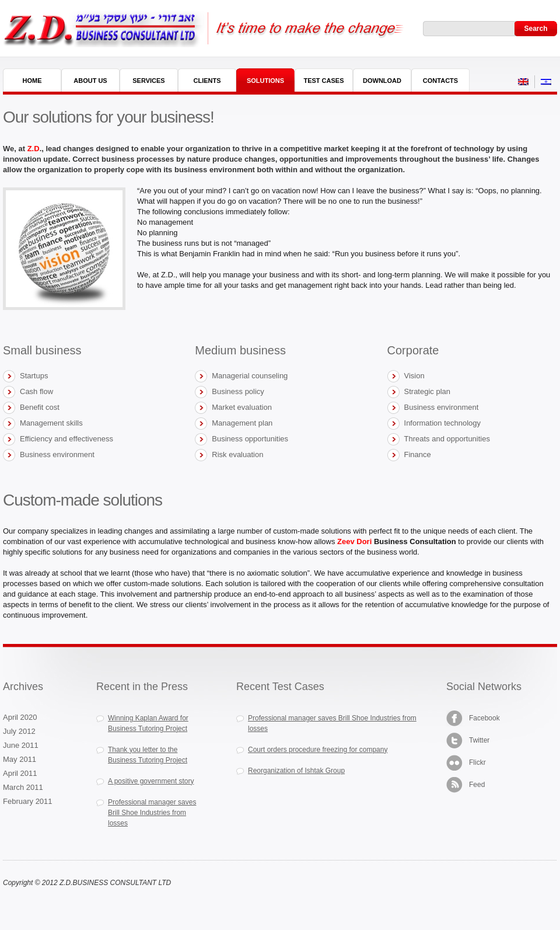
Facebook (473, 718)
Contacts (440, 81)
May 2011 (20, 759)
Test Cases (323, 81)
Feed (466, 785)
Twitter (468, 741)
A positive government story (151, 781)
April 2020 (20, 717)
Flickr (466, 763)
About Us (90, 81)
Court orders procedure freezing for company (318, 750)
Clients (207, 81)
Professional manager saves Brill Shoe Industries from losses (152, 813)
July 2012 (19, 731)
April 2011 (20, 773)
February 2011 (28, 801)
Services (148, 81)
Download (382, 81)
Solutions (265, 81)
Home (32, 81)
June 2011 (21, 745)
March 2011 (23, 787)
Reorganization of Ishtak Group (296, 771)
